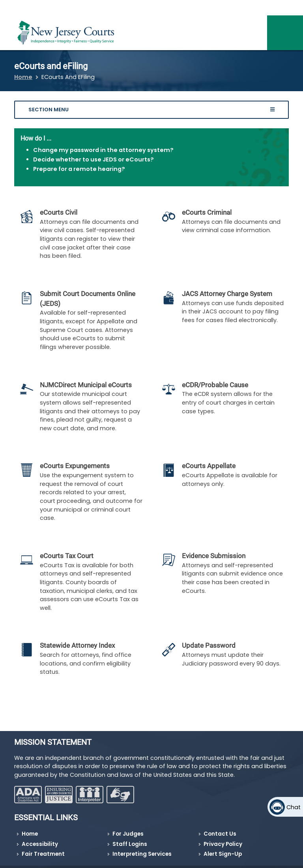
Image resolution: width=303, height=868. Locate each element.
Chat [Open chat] (294, 807)
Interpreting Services (142, 854)
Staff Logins (130, 844)
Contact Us (220, 834)
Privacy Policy (223, 844)
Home (23, 77)
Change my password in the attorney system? (103, 150)
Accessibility (40, 844)
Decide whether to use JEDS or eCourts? (94, 159)
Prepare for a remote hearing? (79, 169)
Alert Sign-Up (223, 854)
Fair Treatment (43, 854)
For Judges (128, 834)
